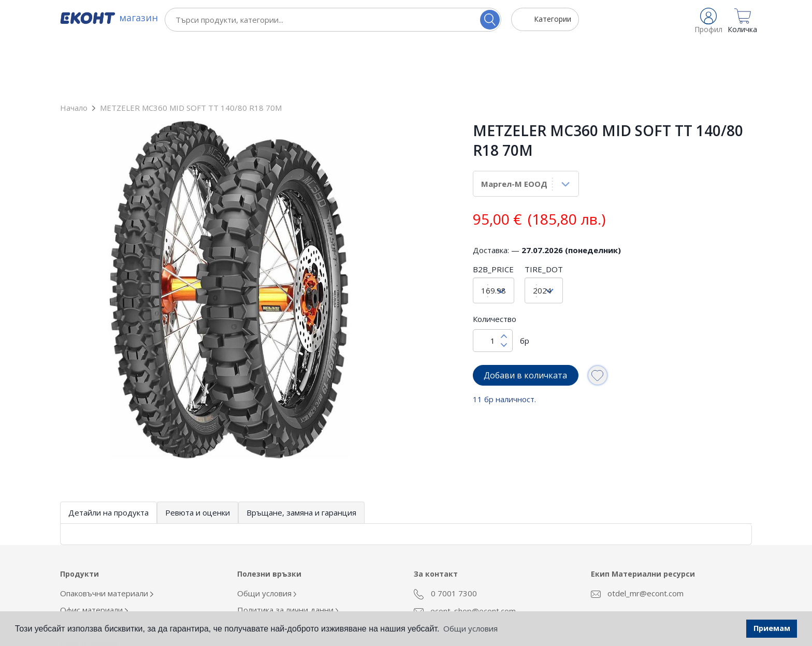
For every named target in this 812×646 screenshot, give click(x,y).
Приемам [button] (772, 628)
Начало (74, 51)
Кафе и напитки (92, 586)
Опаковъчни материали (107, 536)
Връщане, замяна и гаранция (301, 456)
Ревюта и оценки (198, 456)
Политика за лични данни (288, 553)
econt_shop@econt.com (465, 554)
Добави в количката (525, 318)
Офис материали (94, 553)
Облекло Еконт (91, 569)
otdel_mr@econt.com (637, 536)
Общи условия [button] (470, 628)
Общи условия (267, 536)
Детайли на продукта (108, 456)
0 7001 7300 (445, 537)
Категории (553, 19)
